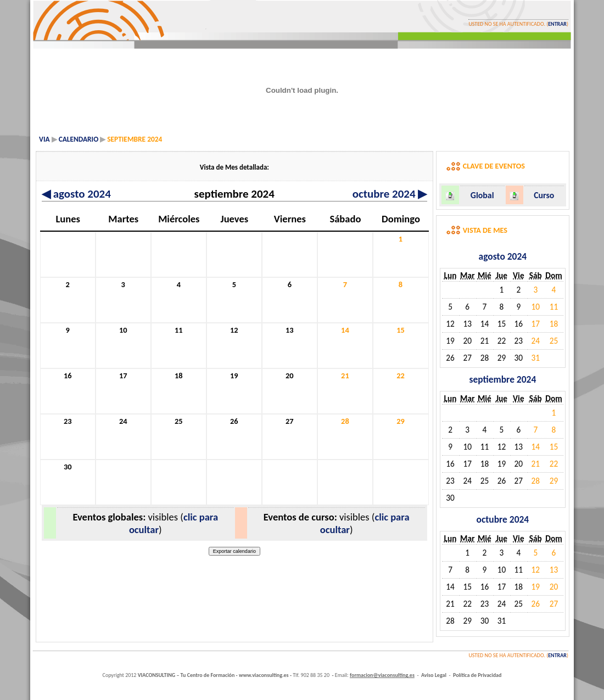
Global (482, 195)
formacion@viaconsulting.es (382, 675)
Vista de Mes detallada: (234, 167)
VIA (44, 139)
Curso (544, 195)
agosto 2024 (76, 194)
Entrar (557, 24)
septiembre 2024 (502, 379)
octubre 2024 (390, 194)
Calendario (79, 139)
